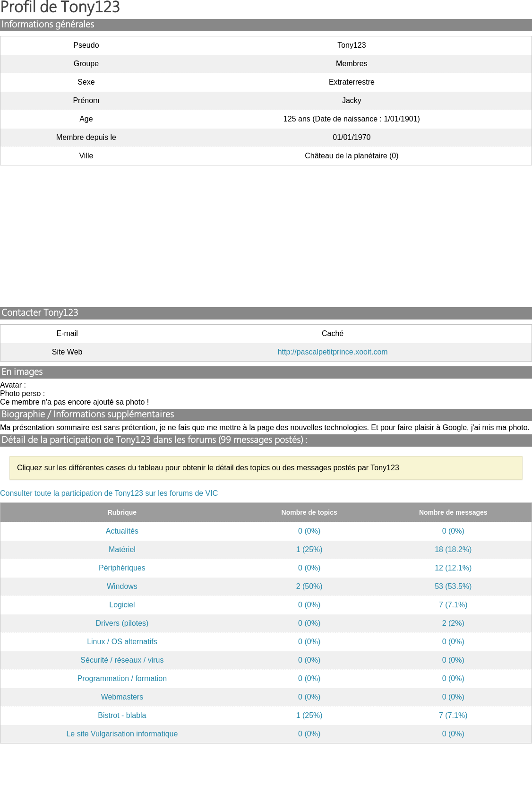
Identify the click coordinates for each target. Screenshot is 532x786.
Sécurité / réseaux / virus (122, 660)
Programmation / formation (122, 678)
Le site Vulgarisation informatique (122, 734)
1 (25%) (309, 549)
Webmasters (122, 697)
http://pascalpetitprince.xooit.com (333, 352)
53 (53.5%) (453, 586)
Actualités (122, 531)
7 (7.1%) (453, 605)
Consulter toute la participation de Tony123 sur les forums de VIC (109, 493)
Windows (122, 586)
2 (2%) (453, 623)
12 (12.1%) (453, 568)
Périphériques (122, 568)
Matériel (122, 549)
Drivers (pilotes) (122, 623)
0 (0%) (309, 531)
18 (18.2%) (453, 549)
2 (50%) (309, 586)
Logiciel (122, 605)
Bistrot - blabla (122, 715)
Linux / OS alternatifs (122, 642)
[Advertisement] (266, 236)
